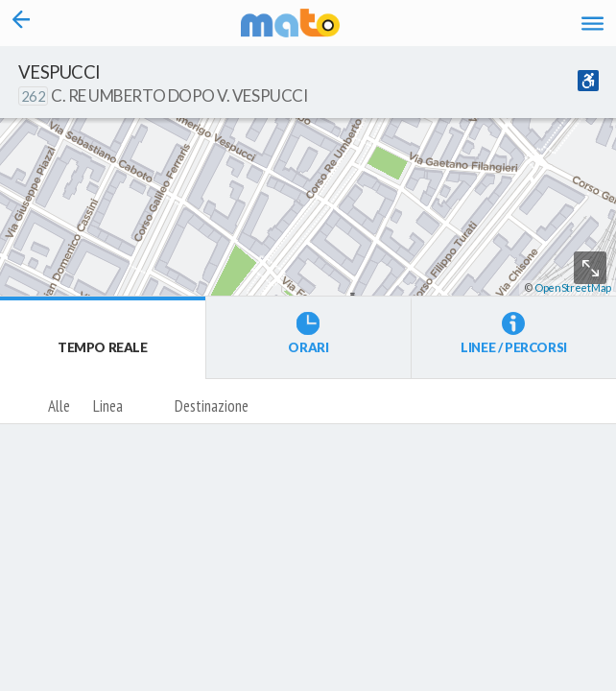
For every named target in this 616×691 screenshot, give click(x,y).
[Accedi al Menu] (592, 24)
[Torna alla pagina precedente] (21, 23)
